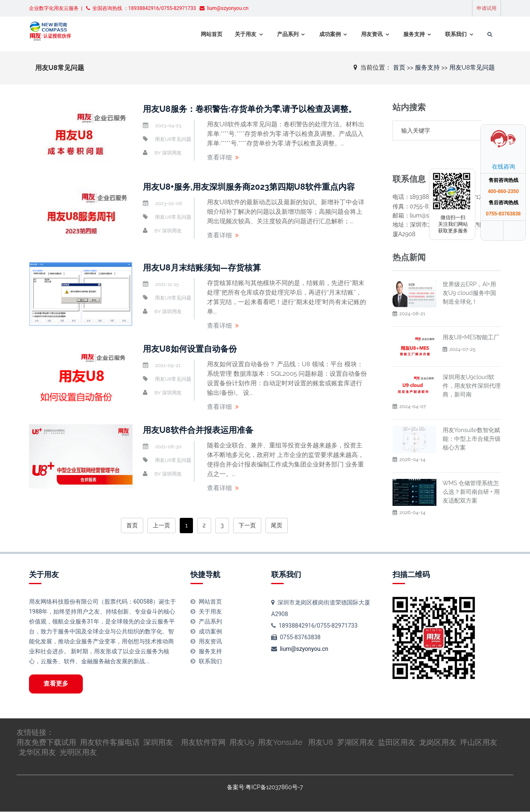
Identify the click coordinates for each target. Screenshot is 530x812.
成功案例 (328, 34)
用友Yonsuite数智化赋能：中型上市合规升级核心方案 (472, 419)
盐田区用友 (397, 743)
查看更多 (56, 684)
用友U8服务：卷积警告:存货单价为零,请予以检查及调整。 (250, 109)
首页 (399, 67)
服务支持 (412, 34)
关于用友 (243, 34)
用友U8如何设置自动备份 (190, 349)
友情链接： (35, 733)
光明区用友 (78, 752)
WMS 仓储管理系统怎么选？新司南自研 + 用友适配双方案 (471, 472)
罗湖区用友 (356, 743)
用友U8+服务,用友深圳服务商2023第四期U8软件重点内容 (249, 187)
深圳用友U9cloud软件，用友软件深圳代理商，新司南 (472, 366)
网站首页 (209, 34)
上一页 (161, 525)
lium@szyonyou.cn (304, 649)
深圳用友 (172, 153)
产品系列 (285, 34)
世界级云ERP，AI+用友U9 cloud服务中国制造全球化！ (469, 273)
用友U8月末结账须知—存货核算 (202, 268)
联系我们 (454, 34)
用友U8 (320, 743)
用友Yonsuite (280, 743)
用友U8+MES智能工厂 (471, 317)
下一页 (247, 525)
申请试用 (487, 8)
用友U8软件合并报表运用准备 (198, 430)
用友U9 (242, 743)
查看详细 (219, 157)
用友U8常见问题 (472, 67)
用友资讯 (370, 34)
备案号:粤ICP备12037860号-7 (265, 787)
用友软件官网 (203, 743)
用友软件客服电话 (110, 743)
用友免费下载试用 (46, 743)
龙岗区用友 (438, 743)
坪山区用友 (479, 743)
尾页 (277, 525)
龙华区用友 (37, 752)
